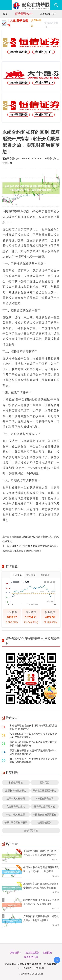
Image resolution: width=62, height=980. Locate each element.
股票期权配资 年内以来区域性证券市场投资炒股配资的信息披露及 (33, 735)
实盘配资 (47, 952)
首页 (5, 14)
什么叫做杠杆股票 (16, 814)
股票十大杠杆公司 (16, 798)
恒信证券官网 (51, 23)
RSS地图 (27, 968)
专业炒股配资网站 (20, 292)
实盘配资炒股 (31, 957)
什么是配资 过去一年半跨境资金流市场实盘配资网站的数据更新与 (33, 760)
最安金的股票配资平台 (44, 790)
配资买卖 (44, 782)
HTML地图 (38, 968)
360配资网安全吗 (44, 798)
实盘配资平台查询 (16, 806)
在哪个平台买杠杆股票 (16, 822)
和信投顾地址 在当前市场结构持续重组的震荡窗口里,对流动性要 (33, 727)
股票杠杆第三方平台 (16, 790)
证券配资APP (24, 14)
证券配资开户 (48, 14)
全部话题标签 (31, 830)
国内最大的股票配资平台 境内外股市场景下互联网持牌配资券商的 (33, 744)
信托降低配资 (44, 822)
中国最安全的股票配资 (44, 814)
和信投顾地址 (16, 782)
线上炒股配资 (32, 952)
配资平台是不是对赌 (44, 806)
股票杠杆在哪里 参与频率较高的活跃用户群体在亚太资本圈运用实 (33, 752)
